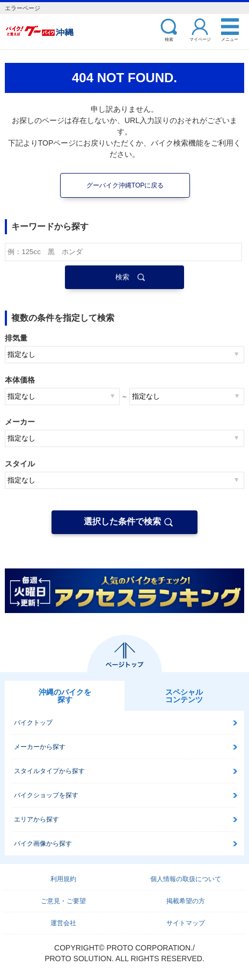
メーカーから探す (40, 747)
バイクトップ (33, 723)
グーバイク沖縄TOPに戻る (125, 185)
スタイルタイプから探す (49, 771)
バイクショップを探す (46, 795)
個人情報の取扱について (186, 879)
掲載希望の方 (186, 901)
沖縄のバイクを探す (65, 696)
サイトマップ (186, 923)
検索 (169, 39)
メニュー (230, 39)
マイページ (200, 39)
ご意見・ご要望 (63, 901)
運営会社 (63, 923)
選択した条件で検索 (122, 521)
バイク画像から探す (43, 844)
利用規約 (63, 879)
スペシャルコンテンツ (184, 696)
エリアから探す (36, 819)
